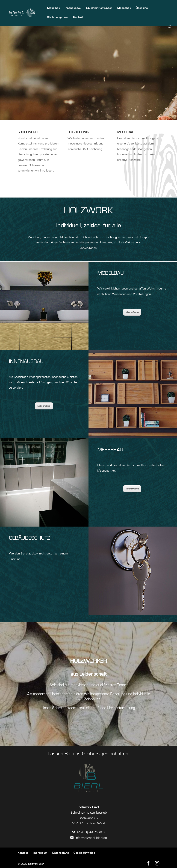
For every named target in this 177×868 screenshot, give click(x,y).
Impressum (40, 853)
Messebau (124, 8)
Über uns (142, 8)
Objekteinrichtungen (99, 8)
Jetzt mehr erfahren (86, 82)
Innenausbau (73, 8)
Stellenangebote (58, 17)
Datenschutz (61, 853)
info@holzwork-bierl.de (88, 838)
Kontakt (78, 17)
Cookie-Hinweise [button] (84, 853)
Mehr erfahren (44, 406)
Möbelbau (54, 8)
